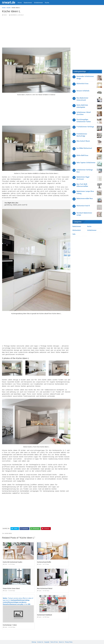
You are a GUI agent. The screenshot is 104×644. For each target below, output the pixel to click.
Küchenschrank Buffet (44, 558)
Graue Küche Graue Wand (11, 584)
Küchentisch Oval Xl (83, 206)
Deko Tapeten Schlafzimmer (86, 163)
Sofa (74, 234)
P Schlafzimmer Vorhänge (85, 127)
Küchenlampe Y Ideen (10, 621)
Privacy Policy (69, 638)
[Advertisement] (36, 32)
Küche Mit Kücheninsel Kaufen (13, 558)
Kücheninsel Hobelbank (45, 611)
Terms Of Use (54, 638)
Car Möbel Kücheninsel (84, 148)
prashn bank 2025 (60, 641)
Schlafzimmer (38, 3)
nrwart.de (9, 2)
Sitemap (34, 638)
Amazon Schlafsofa (83, 91)
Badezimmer (28, 3)
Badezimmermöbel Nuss (85, 199)
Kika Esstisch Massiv (83, 141)
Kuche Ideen (8, 529)
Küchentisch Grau (82, 84)
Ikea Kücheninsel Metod (45, 584)
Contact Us (40, 638)
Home (20, 3)
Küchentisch (77, 230)
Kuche (47, 3)
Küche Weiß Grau (82, 155)
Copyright (47, 638)
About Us (61, 638)
